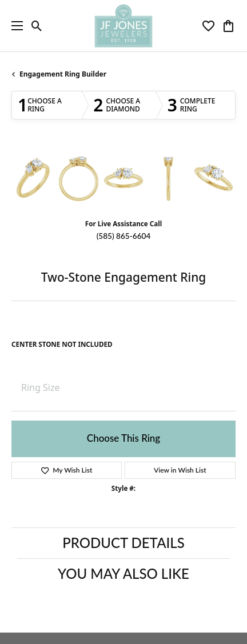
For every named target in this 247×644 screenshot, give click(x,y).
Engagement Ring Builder (63, 74)
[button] (37, 26)
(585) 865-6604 (124, 236)
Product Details (123, 543)
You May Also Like (124, 573)
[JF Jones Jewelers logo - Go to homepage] (123, 26)
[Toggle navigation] (14, 26)
